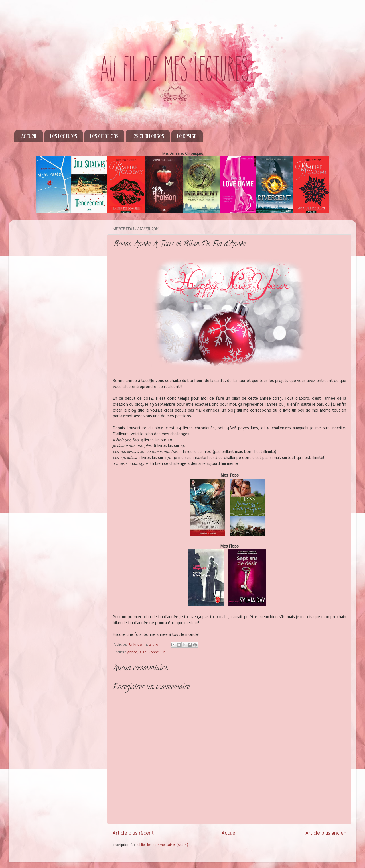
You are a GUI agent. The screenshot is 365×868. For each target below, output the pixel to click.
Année (132, 652)
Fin (163, 652)
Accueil (29, 136)
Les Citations (104, 136)
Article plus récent (133, 833)
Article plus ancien (326, 833)
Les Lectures (64, 136)
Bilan (143, 652)
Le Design (187, 136)
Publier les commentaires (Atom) (162, 845)
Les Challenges (148, 136)
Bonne (154, 652)
